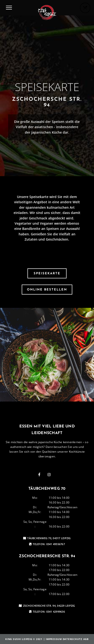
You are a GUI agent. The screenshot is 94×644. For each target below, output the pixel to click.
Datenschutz (73, 639)
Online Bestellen (47, 290)
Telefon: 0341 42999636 (47, 612)
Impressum (54, 639)
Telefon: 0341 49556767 (47, 544)
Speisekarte (47, 274)
